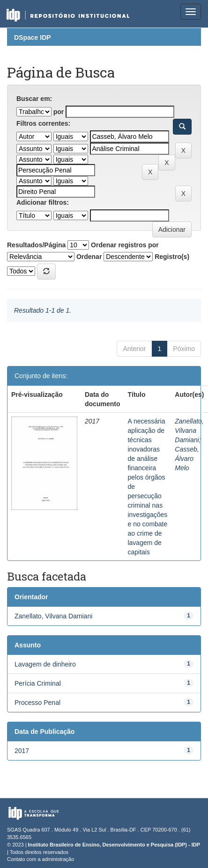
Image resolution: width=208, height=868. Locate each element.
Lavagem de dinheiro (45, 664)
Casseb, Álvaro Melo (187, 459)
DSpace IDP (33, 37)
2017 (22, 751)
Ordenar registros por (125, 245)
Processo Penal (37, 703)
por (59, 112)
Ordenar (89, 257)
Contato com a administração (41, 859)
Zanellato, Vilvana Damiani (189, 430)
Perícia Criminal (38, 683)
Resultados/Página (36, 245)
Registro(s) (172, 257)
